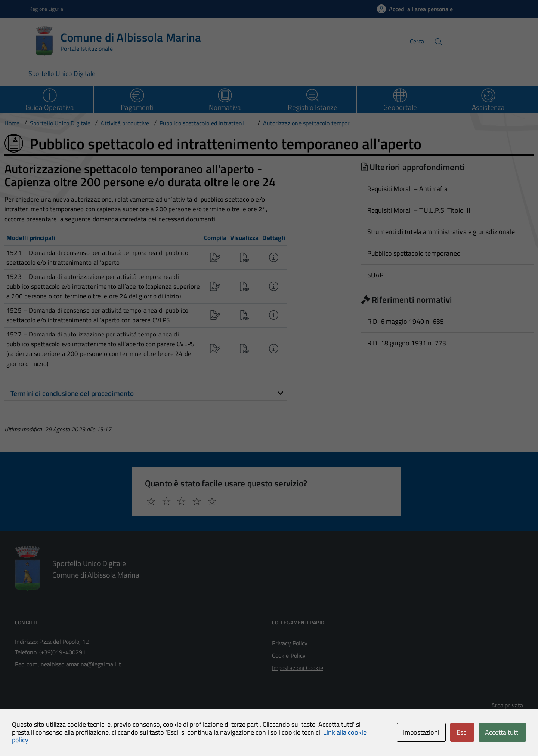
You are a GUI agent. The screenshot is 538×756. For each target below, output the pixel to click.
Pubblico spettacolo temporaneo (414, 253)
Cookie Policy (289, 655)
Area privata (507, 705)
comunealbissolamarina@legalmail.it (74, 664)
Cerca (417, 41)
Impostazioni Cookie (298, 668)
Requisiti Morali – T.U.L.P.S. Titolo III (419, 210)
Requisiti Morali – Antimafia (407, 189)
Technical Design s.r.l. (69, 729)
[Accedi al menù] (16, 40)
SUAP (376, 275)
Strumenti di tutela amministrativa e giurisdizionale (441, 232)
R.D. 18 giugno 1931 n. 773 (407, 343)
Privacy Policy (290, 643)
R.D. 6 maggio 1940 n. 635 (406, 321)
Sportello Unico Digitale (62, 73)
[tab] (146, 393)
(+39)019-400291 (62, 652)
